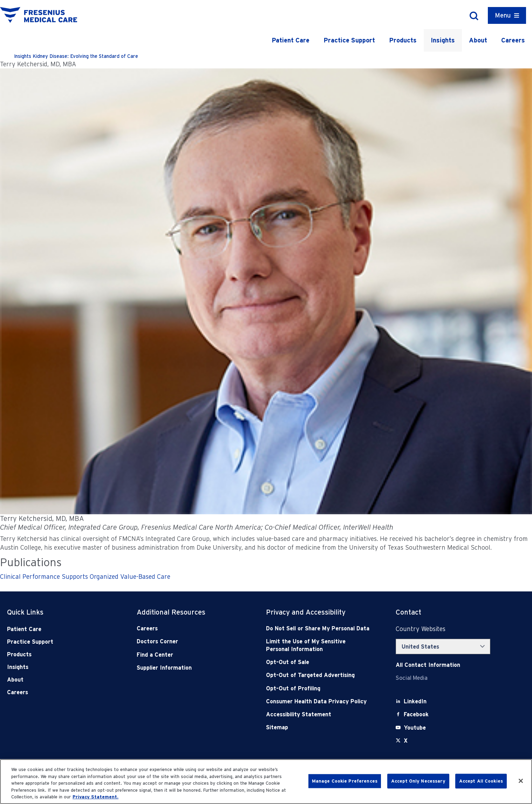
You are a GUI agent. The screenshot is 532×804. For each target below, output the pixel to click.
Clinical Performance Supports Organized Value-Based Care (85, 577)
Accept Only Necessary (418, 781)
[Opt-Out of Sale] (318, 662)
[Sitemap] (318, 727)
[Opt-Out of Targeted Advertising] (318, 675)
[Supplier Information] (189, 668)
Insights (443, 40)
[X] (406, 741)
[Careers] (189, 628)
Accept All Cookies (481, 781)
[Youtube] (415, 728)
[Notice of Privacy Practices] (318, 645)
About (478, 40)
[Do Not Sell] (318, 628)
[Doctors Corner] (189, 641)
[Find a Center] (189, 655)
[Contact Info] (428, 665)
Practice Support (349, 40)
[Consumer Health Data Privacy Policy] (318, 701)
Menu (503, 15)
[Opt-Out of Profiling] (318, 688)
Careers (513, 40)
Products (403, 40)
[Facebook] (416, 714)
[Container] (507, 15)
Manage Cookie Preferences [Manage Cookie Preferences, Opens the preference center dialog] (345, 781)
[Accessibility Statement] (318, 714)
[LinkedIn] (415, 701)
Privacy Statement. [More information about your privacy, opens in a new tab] (96, 797)
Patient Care (291, 40)
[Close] (521, 781)
